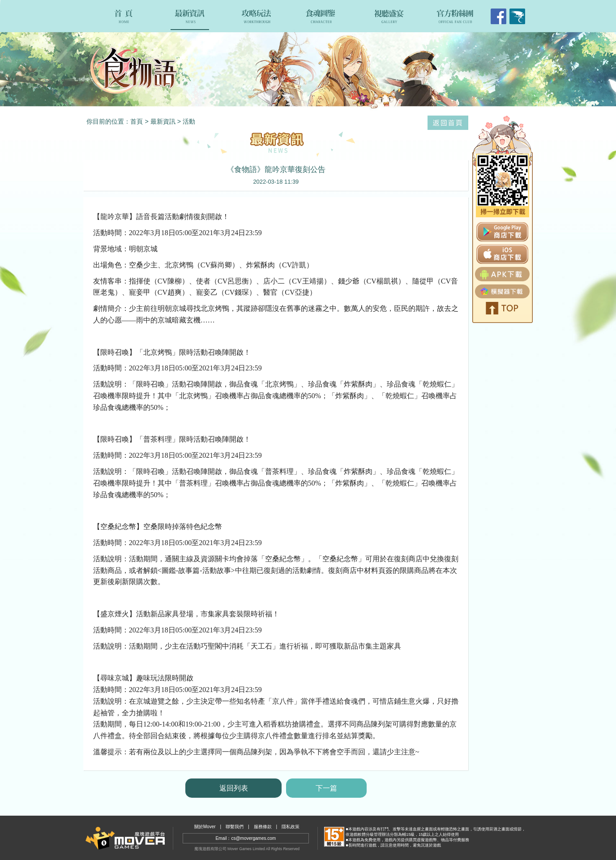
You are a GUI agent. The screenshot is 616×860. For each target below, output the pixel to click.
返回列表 (234, 788)
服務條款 (263, 827)
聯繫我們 (235, 827)
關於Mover (205, 827)
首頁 (137, 121)
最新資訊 (163, 121)
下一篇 (326, 788)
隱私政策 (291, 827)
